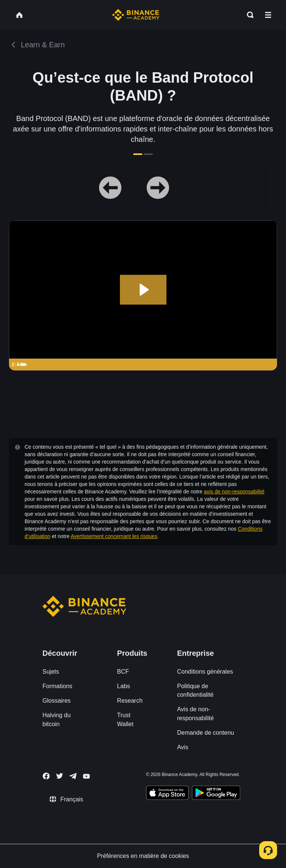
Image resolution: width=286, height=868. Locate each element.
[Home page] (136, 15)
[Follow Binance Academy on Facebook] (46, 776)
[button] (268, 15)
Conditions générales (205, 672)
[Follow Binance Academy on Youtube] (86, 776)
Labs (123, 686)
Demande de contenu (205, 733)
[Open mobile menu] (268, 15)
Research (130, 701)
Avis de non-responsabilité (195, 713)
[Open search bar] (248, 15)
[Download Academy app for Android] (216, 794)
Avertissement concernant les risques (114, 536)
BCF (123, 672)
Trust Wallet (125, 719)
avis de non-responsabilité (234, 492)
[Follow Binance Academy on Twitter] (60, 776)
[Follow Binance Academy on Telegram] (73, 776)
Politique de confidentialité (195, 690)
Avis (182, 747)
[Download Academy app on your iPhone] (167, 794)
